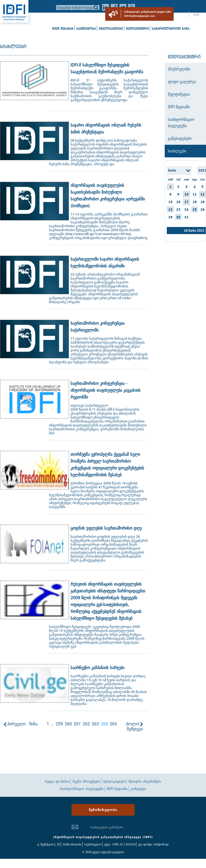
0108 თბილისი (72, 844)
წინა (33, 724)
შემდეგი (135, 729)
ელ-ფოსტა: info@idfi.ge (153, 844)
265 (113, 724)
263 (95, 724)
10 (187, 194)
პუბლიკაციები (111, 29)
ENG (196, 15)
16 (178, 202)
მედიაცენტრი (137, 29)
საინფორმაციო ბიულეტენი (82, 789)
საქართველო (93, 844)
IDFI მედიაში (117, 789)
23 (178, 210)
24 (187, 210)
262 (86, 724)
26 (203, 210)
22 (170, 210)
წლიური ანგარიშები (145, 781)
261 (77, 724)
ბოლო (133, 724)
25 (195, 210)
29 (170, 217)
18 (195, 202)
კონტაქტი (138, 789)
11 (195, 194)
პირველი (16, 724)
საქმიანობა (86, 29)
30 (178, 217)
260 (68, 724)
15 (170, 202)
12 (203, 194)
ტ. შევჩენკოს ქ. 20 (49, 844)
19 (203, 202)
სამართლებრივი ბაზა (171, 29)
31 (187, 217)
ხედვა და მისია (57, 781)
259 (59, 724)
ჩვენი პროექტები (86, 781)
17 (187, 202)
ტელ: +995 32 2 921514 (120, 844)
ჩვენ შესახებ (63, 29)
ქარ (182, 15)
